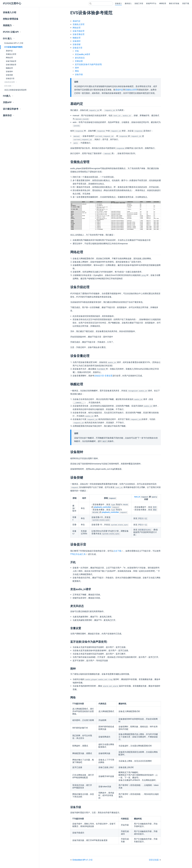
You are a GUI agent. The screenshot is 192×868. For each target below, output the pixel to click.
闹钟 (77, 68)
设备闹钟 (9, 72)
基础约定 (9, 51)
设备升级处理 (11, 61)
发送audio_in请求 (83, 54)
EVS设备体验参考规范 (13, 47)
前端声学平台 (151, 3)
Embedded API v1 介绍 (14, 43)
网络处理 (9, 58)
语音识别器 (154, 860)
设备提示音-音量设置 (103, 376)
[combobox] (101, 4)
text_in (137, 497)
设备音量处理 (11, 65)
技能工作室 (139, 3)
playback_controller (102, 507)
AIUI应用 (163, 3)
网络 (77, 71)
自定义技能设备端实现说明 (15, 90)
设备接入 (118, 3)
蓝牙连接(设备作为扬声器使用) (88, 64)
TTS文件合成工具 (79, 554)
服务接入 (128, 3)
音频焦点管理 (11, 54)
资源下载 (186, 3)
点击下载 (118, 551)
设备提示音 (10, 79)
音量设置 (79, 61)
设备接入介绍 (10, 12)
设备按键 (9, 75)
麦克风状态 (80, 58)
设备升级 (79, 74)
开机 (77, 51)
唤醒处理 (9, 68)
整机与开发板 (174, 3)
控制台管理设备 (11, 19)
